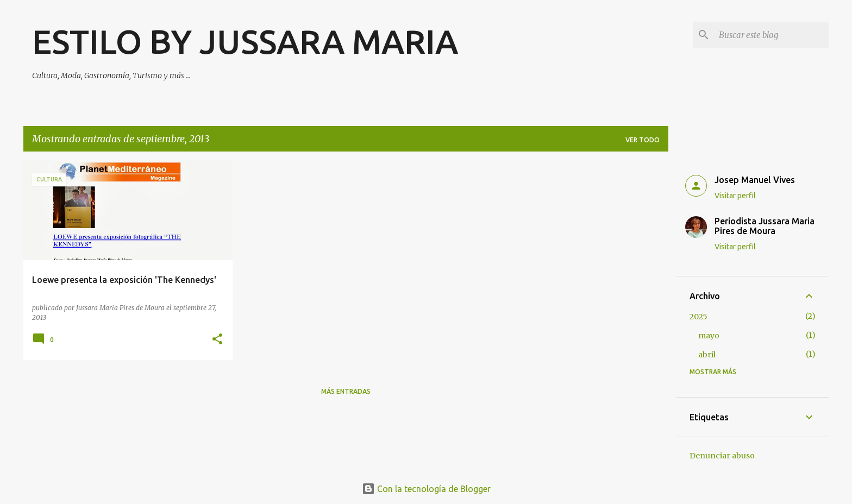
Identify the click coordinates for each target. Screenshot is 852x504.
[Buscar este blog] (772, 35)
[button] (217, 340)
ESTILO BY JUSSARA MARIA (245, 41)
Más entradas (346, 391)
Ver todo (643, 140)
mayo (709, 336)
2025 (698, 317)
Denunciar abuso (722, 456)
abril (707, 355)
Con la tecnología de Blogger (426, 489)
